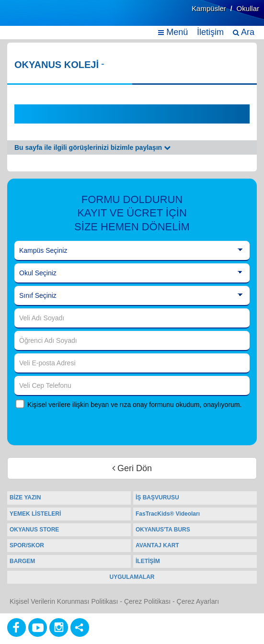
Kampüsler (209, 8)
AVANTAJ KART (157, 545)
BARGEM (22, 561)
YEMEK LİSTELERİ (35, 514)
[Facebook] (17, 627)
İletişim (210, 32)
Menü (173, 32)
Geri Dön (132, 468)
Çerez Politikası (147, 601)
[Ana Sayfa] (30, 18)
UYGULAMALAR (132, 577)
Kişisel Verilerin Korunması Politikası (64, 601)
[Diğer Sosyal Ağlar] (80, 627)
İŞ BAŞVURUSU (157, 497)
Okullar (248, 8)
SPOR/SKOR (27, 545)
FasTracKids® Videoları (168, 514)
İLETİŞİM (148, 561)
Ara (244, 32)
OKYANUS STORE (34, 530)
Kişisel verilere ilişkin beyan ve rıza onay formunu (101, 405)
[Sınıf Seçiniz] (132, 296)
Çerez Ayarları (198, 601)
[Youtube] (38, 627)
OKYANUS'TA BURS (163, 530)
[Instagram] (59, 627)
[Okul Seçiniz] (132, 273)
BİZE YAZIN (25, 497)
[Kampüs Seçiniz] (132, 251)
